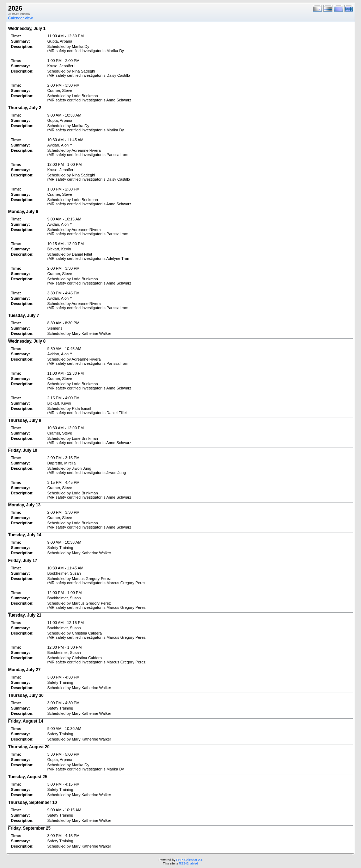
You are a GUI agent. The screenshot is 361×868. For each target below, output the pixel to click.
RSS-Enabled (188, 863)
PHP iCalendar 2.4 (189, 860)
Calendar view (20, 18)
